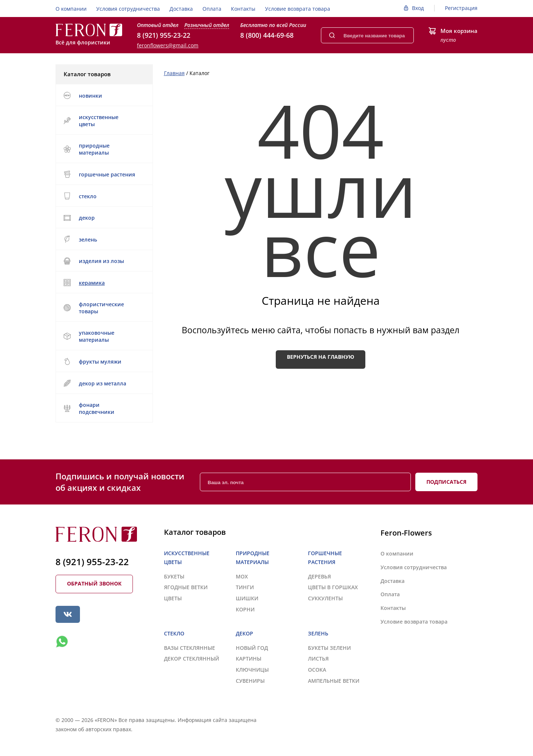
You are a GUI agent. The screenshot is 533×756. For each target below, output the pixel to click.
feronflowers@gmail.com (168, 45)
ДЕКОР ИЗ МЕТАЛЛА (103, 383)
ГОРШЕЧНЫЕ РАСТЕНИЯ (103, 174)
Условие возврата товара (298, 9)
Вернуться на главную (321, 357)
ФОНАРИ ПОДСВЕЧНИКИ (103, 408)
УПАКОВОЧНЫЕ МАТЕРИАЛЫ (103, 336)
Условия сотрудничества (128, 9)
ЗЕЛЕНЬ (103, 239)
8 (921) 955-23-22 (164, 35)
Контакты (243, 9)
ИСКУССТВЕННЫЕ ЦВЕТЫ (103, 121)
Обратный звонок (94, 583)
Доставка (181, 9)
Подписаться (446, 482)
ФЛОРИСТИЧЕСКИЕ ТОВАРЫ (103, 308)
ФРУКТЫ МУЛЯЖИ (92, 361)
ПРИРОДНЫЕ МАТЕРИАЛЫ (103, 149)
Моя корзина (459, 31)
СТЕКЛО (103, 196)
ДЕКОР (103, 218)
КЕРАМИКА (103, 283)
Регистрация (461, 8)
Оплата (212, 9)
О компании (71, 9)
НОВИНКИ (83, 95)
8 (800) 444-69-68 (267, 35)
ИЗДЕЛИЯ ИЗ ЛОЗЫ (103, 261)
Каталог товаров (104, 74)
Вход (418, 8)
